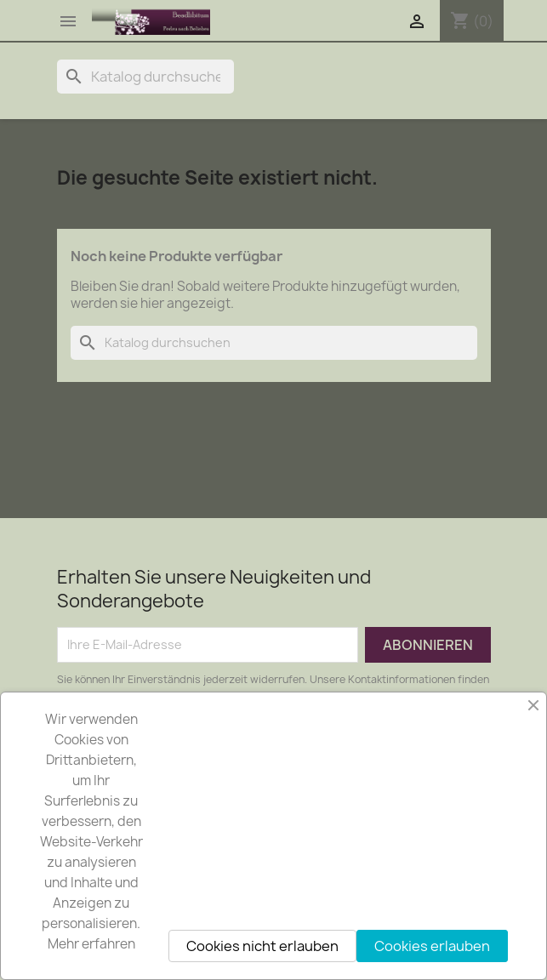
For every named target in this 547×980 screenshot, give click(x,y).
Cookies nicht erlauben (262, 946)
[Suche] (145, 77)
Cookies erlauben (432, 946)
